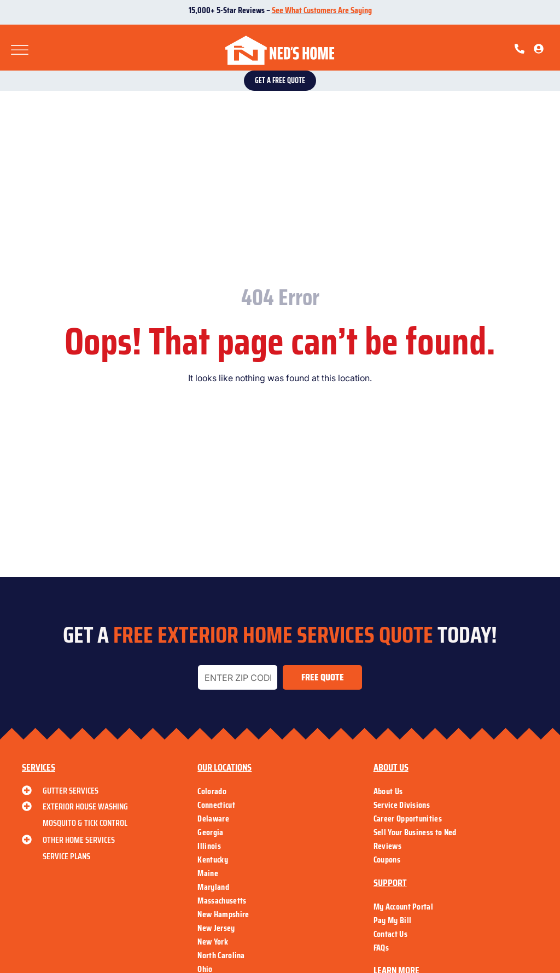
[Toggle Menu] (20, 51)
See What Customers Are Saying (322, 10)
